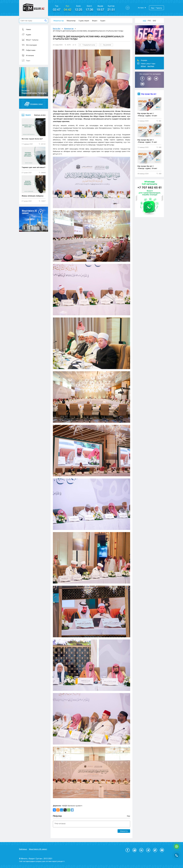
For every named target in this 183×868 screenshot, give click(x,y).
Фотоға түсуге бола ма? (32, 139)
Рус (149, 21)
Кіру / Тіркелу (157, 8)
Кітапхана (28, 55)
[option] (149, 40)
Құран (26, 35)
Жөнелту (124, 831)
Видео (95, 21)
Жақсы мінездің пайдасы (33, 196)
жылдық (151, 66)
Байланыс (23, 849)
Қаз (144, 21)
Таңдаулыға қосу (87, 45)
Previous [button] (160, 28)
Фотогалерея (29, 45)
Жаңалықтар (59, 21)
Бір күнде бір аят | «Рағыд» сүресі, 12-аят (147, 114)
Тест (26, 61)
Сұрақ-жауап (84, 21)
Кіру (129, 816)
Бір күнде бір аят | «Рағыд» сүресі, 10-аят (147, 167)
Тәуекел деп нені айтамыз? (33, 167)
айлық (143, 66)
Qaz (154, 21)
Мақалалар (71, 21)
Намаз (26, 29)
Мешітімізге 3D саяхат (38, 849)
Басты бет (57, 28)
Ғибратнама (28, 50)
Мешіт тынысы (30, 40)
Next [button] (162, 28)
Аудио (103, 21)
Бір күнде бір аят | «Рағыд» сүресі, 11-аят (147, 141)
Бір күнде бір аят (149, 94)
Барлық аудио (40, 115)
